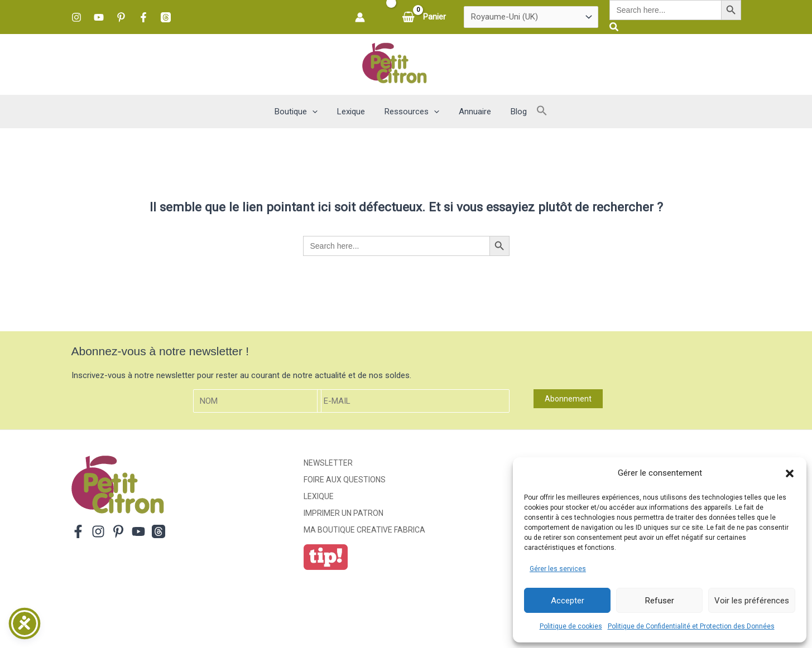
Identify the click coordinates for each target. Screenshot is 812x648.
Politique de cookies (571, 626)
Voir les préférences (752, 601)
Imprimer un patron (343, 513)
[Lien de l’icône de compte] (360, 17)
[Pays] (531, 17)
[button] (790, 473)
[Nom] (257, 401)
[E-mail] (414, 401)
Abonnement (568, 399)
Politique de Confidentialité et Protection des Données (691, 626)
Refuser (660, 601)
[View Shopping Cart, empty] (425, 17)
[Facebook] (143, 17)
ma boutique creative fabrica (364, 530)
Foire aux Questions (345, 480)
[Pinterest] (121, 17)
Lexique (319, 496)
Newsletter (328, 463)
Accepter (568, 601)
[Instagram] (76, 17)
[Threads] (166, 17)
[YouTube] (99, 17)
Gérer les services (558, 569)
